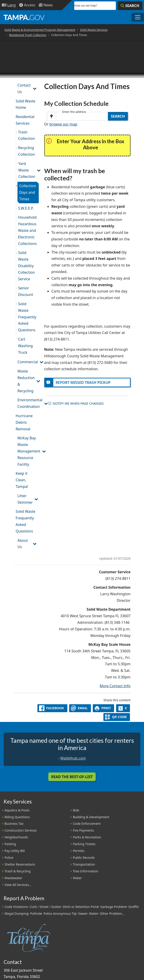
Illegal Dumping (16, 913)
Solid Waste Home (26, 104)
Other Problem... (112, 913)
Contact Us (24, 88)
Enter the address (74, 112)
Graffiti (133, 907)
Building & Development (91, 817)
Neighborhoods (16, 837)
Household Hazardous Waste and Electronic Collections (27, 230)
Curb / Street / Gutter (45, 907)
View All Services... (18, 885)
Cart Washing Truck (26, 346)
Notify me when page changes (76, 403)
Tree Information (86, 871)
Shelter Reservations (20, 864)
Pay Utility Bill (15, 851)
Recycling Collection (27, 151)
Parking (10, 844)
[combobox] (82, 116)
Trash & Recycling (18, 871)
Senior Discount (26, 291)
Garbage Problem (113, 907)
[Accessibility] (27, 5)
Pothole (36, 913)
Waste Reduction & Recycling (26, 381)
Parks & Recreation (87, 837)
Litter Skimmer (25, 499)
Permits (79, 851)
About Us (23, 544)
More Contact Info (115, 686)
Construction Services (21, 830)
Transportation (84, 864)
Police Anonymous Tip (60, 913)
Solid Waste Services (94, 30)
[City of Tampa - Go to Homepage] (24, 17)
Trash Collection (27, 135)
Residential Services (25, 120)
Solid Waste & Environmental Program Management (40, 30)
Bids (76, 810)
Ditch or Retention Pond (81, 907)
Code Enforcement (87, 824)
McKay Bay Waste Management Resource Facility (28, 451)
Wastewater (13, 878)
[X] (123, 708)
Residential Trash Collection (28, 35)
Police (9, 858)
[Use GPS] (51, 116)
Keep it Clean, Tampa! (22, 480)
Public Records (84, 858)
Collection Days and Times (28, 192)
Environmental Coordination (28, 403)
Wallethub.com (73, 758)
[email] (80, 708)
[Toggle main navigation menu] (138, 17)
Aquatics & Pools (17, 810)
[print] (104, 708)
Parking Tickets (84, 844)
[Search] (130, 6)
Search (118, 116)
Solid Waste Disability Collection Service (27, 266)
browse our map (63, 124)
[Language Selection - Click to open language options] (9, 5)
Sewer (83, 913)
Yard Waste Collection (27, 170)
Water (77, 878)
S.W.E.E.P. (26, 208)
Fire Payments (84, 830)
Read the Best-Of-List (72, 777)
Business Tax (14, 824)
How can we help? (86, 6)
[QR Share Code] (117, 717)
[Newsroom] (46, 5)
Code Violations (16, 907)
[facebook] (52, 708)
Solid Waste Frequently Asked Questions (27, 317)
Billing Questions (17, 817)
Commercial (28, 362)
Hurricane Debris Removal (24, 422)
